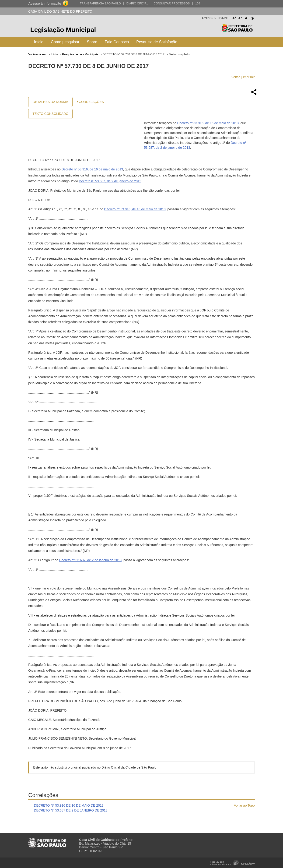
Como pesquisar (65, 42)
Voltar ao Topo (244, 805)
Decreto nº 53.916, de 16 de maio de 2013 (208, 123)
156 (198, 4)
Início (39, 42)
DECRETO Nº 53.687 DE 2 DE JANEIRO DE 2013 (71, 810)
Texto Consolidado (50, 114)
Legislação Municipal (63, 30)
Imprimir (249, 77)
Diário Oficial (137, 4)
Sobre (92, 42)
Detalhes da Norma (51, 102)
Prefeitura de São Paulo (237, 30)
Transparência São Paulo (100, 4)
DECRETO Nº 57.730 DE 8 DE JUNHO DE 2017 (134, 54)
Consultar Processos (172, 4)
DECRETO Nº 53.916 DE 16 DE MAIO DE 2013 (69, 805)
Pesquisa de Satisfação (157, 42)
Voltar (236, 77)
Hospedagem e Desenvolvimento (232, 862)
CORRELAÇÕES (91, 102)
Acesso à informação (45, 4)
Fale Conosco (117, 42)
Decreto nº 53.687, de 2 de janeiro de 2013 (110, 181)
